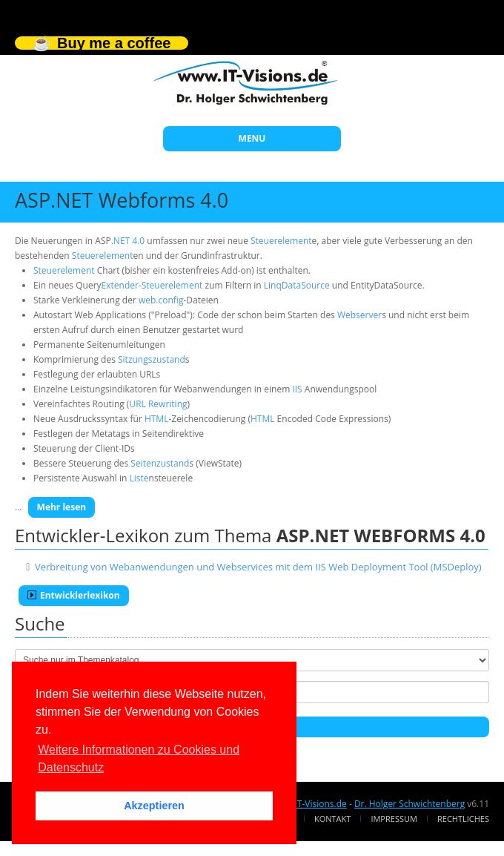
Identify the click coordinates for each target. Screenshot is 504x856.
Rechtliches (463, 819)
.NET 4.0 (128, 241)
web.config (161, 300)
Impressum (394, 819)
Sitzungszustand (152, 359)
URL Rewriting (158, 404)
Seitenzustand (160, 463)
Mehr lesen (62, 507)
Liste (139, 478)
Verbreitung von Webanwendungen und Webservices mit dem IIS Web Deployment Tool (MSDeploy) (258, 567)
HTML (157, 419)
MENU (252, 138)
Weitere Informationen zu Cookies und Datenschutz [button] (139, 758)
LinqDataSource (297, 285)
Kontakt (332, 819)
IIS (297, 389)
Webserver (359, 315)
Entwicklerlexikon (74, 595)
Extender (120, 285)
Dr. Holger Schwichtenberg (409, 804)
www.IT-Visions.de (309, 804)
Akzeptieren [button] (154, 806)
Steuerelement (281, 241)
